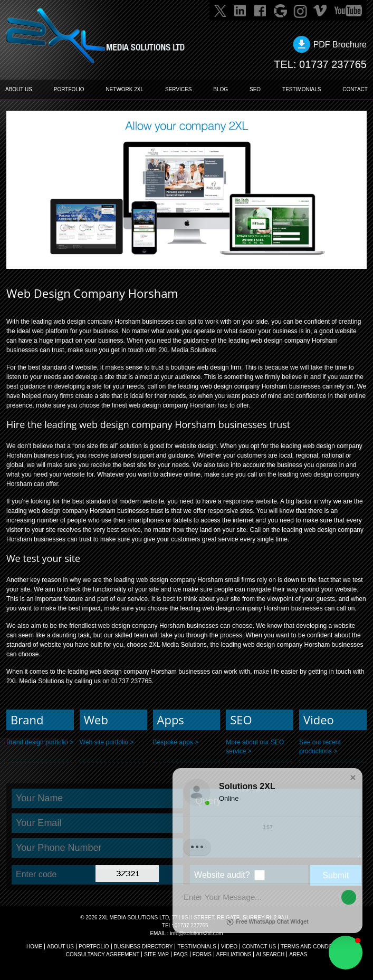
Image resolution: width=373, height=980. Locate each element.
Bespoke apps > (176, 742)
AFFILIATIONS (234, 954)
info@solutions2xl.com (196, 933)
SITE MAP (156, 954)
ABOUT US (19, 89)
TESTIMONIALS (302, 89)
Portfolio (94, 947)
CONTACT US (259, 947)
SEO (255, 89)
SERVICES (178, 89)
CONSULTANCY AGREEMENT (103, 954)
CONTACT (355, 89)
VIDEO (229, 947)
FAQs (181, 954)
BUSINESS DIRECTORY (144, 947)
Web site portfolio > (107, 742)
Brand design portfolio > (40, 742)
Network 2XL (125, 89)
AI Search (270, 954)
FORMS (202, 954)
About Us (60, 947)
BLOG (221, 89)
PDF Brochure (340, 45)
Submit (336, 875)
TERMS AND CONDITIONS (313, 947)
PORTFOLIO (69, 89)
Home (34, 947)
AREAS (298, 954)
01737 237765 (333, 64)
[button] (346, 953)
